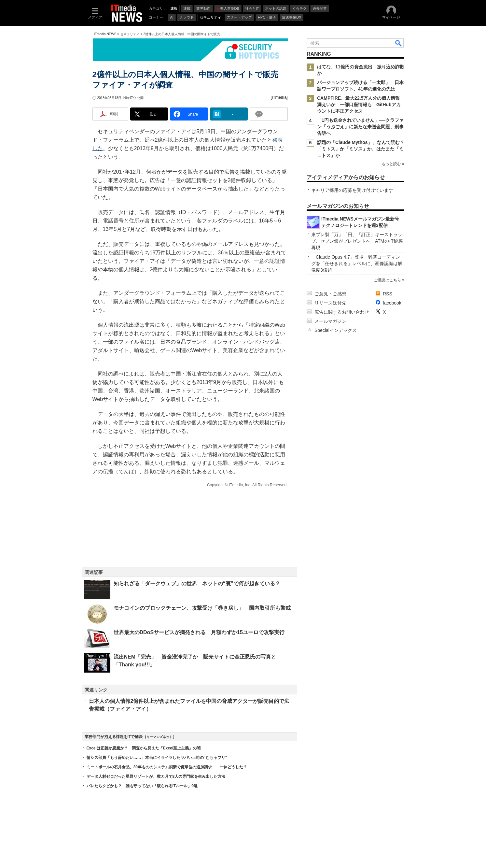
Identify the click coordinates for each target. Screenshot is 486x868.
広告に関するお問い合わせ (342, 312)
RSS (388, 294)
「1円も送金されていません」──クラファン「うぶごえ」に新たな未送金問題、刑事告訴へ (360, 127)
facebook (392, 303)
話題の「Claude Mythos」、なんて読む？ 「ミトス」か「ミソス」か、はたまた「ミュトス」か (363, 149)
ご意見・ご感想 (330, 294)
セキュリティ (130, 34)
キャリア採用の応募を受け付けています (352, 190)
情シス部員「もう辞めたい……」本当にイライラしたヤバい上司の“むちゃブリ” (157, 758)
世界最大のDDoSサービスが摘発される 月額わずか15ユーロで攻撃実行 (199, 632)
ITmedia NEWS (105, 34)
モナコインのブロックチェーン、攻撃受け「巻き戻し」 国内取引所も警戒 (202, 608)
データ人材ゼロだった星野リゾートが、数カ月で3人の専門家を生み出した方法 (156, 776)
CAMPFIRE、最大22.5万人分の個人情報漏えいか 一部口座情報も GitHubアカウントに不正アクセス (359, 105)
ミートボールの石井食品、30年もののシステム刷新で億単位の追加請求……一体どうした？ (167, 767)
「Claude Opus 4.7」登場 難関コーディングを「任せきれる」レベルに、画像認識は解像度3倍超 (357, 263)
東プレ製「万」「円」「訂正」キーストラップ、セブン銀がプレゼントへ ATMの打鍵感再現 (357, 241)
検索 (399, 43)
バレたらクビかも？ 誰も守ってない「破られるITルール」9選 (142, 786)
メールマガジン (330, 321)
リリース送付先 (330, 303)
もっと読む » (393, 164)
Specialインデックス (336, 330)
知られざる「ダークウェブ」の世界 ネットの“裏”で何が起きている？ (197, 583)
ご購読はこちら (387, 280)
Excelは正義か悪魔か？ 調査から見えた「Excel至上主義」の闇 (144, 748)
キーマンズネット (160, 737)
